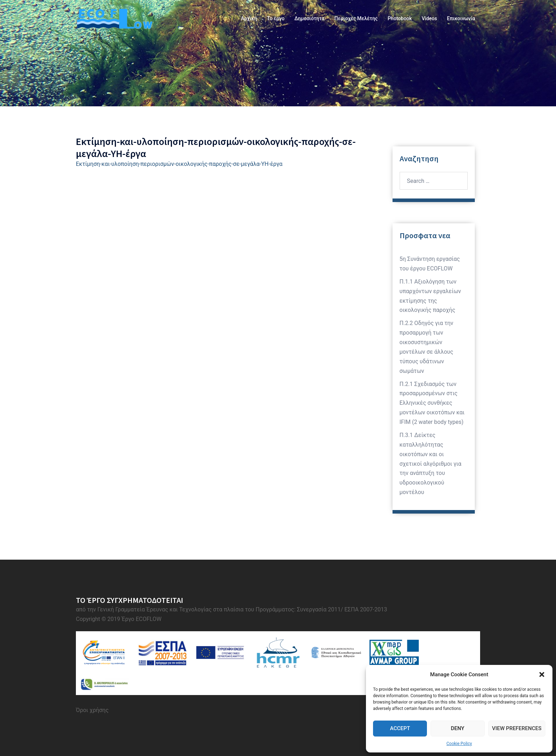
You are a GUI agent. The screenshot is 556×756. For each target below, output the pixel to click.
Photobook (400, 18)
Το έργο (276, 18)
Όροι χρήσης (92, 710)
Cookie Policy (459, 744)
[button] (542, 674)
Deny (457, 728)
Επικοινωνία (461, 18)
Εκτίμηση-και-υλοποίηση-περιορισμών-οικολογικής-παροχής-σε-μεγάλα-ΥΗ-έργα (179, 164)
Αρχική (249, 18)
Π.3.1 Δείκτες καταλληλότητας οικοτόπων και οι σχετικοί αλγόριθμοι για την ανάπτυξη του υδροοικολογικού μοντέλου (431, 464)
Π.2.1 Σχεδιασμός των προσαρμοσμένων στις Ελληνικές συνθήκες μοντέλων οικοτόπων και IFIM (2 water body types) (432, 403)
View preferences (517, 728)
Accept (400, 728)
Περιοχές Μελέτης (356, 18)
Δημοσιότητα (309, 18)
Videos (429, 18)
